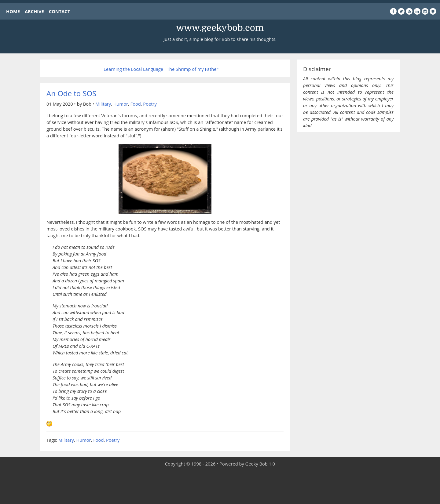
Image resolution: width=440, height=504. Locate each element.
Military (103, 104)
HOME (13, 11)
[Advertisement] (220, 486)
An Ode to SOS (71, 93)
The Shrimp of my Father (193, 69)
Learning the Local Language (133, 69)
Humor (121, 104)
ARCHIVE (34, 11)
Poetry (150, 104)
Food (136, 104)
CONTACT (59, 11)
